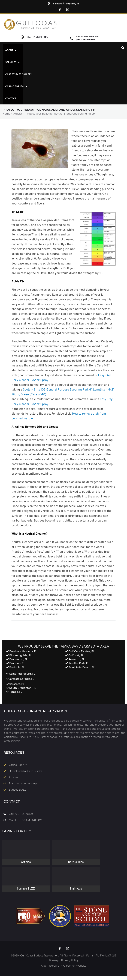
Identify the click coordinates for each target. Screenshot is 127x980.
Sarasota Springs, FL (21, 679)
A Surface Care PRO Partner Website (64, 966)
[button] (11, 50)
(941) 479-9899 (86, 40)
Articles (18, 114)
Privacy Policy (70, 960)
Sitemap (54, 960)
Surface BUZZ (26, 889)
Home (6, 114)
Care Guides (76, 862)
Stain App (76, 889)
